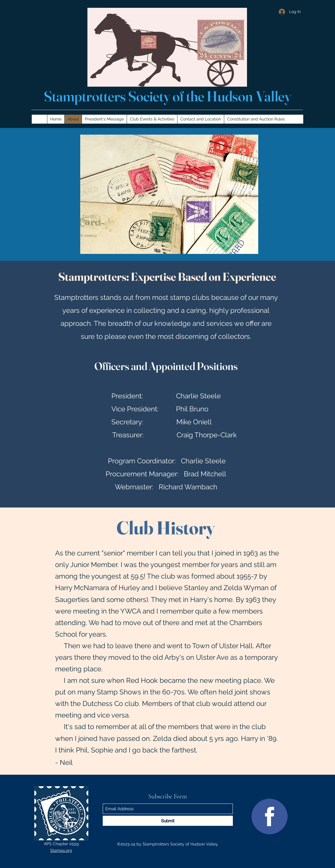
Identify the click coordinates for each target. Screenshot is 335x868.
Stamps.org (61, 850)
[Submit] (168, 821)
